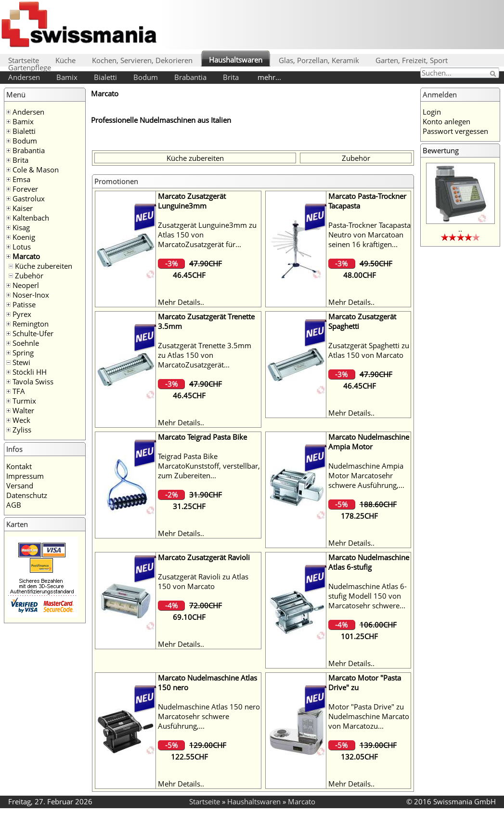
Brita (231, 77)
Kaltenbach (31, 218)
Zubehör (29, 275)
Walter (23, 410)
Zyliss (22, 430)
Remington (31, 324)
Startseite (24, 60)
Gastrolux (29, 198)
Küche (65, 60)
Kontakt (19, 466)
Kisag (21, 227)
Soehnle (26, 343)
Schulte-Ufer (33, 333)
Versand (20, 485)
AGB (14, 505)
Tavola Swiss (33, 381)
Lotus (22, 247)
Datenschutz (27, 495)
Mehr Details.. (181, 302)
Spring (23, 353)
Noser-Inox (31, 295)
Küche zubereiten (44, 266)
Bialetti (105, 77)
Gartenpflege (30, 67)
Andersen (24, 77)
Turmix (24, 401)
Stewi (21, 362)
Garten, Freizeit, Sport (412, 60)
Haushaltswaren (236, 60)
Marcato (26, 256)
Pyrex (22, 314)
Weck (21, 420)
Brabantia (190, 77)
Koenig (24, 237)
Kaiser (23, 208)
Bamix (67, 77)
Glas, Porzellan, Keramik (319, 60)
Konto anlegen (446, 121)
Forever (25, 189)
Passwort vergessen (455, 131)
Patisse (24, 304)
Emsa (21, 179)
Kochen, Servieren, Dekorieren (142, 60)
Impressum (25, 476)
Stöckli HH (30, 372)
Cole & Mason (36, 170)
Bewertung (441, 150)
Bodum (146, 77)
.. (460, 229)
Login (432, 112)
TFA (19, 391)
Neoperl (26, 285)
